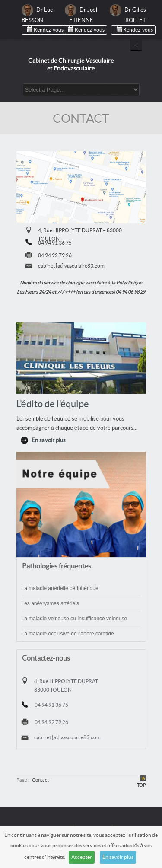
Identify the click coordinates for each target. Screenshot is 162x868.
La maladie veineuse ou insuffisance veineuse (75, 619)
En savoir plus (118, 857)
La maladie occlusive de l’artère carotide (68, 634)
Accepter (82, 857)
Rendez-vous (44, 29)
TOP (141, 785)
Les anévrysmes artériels (50, 603)
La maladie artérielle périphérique (60, 588)
